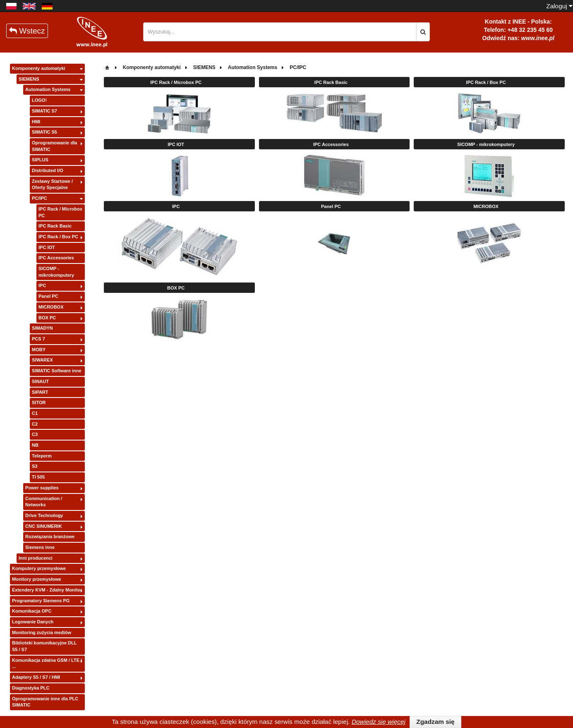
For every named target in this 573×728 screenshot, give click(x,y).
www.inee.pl (538, 38)
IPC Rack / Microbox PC (60, 212)
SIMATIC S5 (44, 132)
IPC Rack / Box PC (58, 237)
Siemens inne (40, 547)
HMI (36, 122)
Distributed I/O (48, 170)
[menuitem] (107, 67)
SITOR (39, 402)
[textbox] (280, 32)
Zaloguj (559, 6)
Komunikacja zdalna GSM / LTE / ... (47, 663)
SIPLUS (40, 160)
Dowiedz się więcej (379, 722)
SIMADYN (42, 328)
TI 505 (38, 477)
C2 (35, 424)
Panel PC (48, 296)
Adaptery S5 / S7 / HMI (36, 677)
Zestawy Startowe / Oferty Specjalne (52, 184)
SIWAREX (42, 360)
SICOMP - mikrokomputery (56, 272)
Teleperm (42, 456)
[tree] (47, 387)
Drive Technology (44, 515)
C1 (35, 413)
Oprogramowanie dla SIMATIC (54, 146)
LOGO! (39, 100)
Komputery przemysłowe (39, 568)
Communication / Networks (44, 502)
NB (35, 445)
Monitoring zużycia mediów (42, 632)
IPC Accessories (56, 258)
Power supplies (42, 488)
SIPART (40, 392)
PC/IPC (40, 198)
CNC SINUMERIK (44, 526)
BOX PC (47, 318)
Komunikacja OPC (32, 611)
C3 (35, 434)
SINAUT (40, 381)
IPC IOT (47, 247)
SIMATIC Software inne (57, 371)
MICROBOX (51, 307)
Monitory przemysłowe (37, 579)
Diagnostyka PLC (31, 688)
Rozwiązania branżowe (50, 536)
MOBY (39, 350)
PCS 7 (38, 339)
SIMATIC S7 (44, 111)
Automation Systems (48, 89)
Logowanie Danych (33, 622)
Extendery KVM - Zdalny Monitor (47, 590)
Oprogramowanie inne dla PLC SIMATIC (45, 702)
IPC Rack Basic (55, 226)
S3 (35, 466)
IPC (42, 285)
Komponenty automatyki (38, 68)
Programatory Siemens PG (41, 601)
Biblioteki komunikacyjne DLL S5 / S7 (44, 646)
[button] (423, 32)
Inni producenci (36, 558)
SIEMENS (29, 79)
